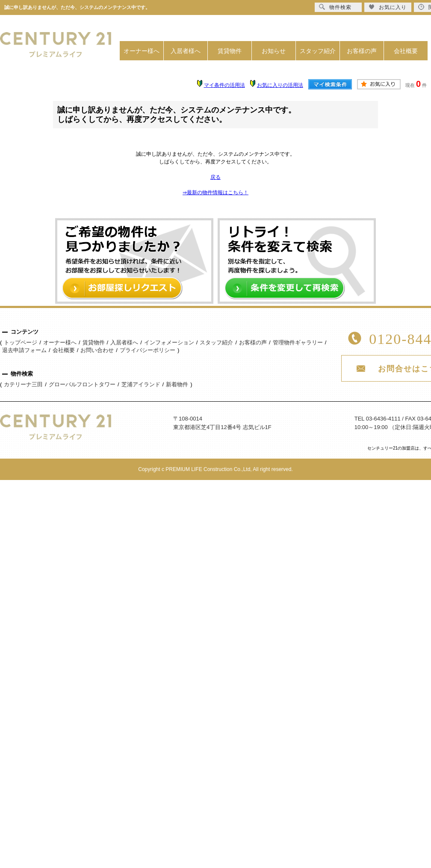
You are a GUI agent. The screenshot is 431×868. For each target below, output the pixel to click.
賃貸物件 (230, 51)
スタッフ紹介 (318, 51)
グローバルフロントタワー (82, 384)
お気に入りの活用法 (280, 85)
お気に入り (388, 7)
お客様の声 (362, 51)
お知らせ (274, 51)
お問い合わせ (97, 350)
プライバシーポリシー (148, 350)
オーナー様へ (142, 51)
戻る (215, 177)
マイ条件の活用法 (224, 85)
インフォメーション (169, 342)
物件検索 (335, 7)
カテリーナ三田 (23, 384)
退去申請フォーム (24, 350)
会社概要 (406, 51)
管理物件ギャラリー (298, 342)
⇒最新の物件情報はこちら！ (215, 193)
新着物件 (177, 384)
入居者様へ (186, 51)
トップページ (21, 342)
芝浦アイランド (141, 384)
